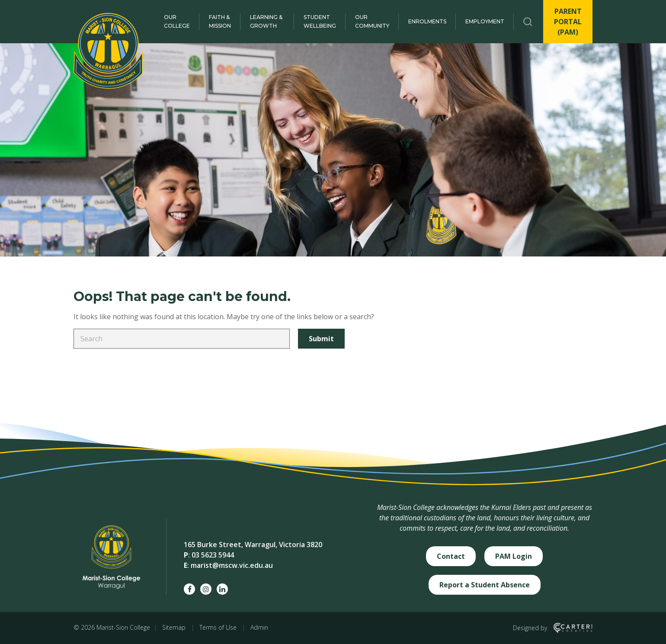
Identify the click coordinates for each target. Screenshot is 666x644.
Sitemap (174, 627)
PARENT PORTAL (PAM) (568, 22)
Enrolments (427, 21)
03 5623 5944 (213, 555)
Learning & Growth (266, 21)
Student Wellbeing (320, 21)
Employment (485, 21)
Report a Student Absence (485, 585)
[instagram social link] (206, 589)
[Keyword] (182, 339)
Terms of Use (218, 627)
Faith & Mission (220, 21)
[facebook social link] (189, 589)
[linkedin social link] (222, 589)
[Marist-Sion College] (108, 51)
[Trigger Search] (528, 22)
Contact (451, 556)
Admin (259, 627)
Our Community (372, 21)
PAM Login (514, 556)
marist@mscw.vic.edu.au (232, 565)
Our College (177, 21)
